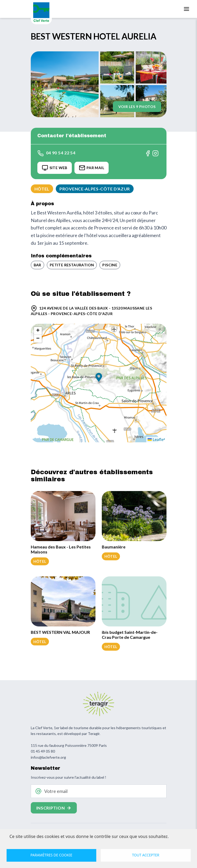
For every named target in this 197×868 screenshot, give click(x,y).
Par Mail (92, 168)
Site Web (55, 168)
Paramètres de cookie (51, 855)
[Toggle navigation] (186, 9)
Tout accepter (146, 855)
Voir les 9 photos (137, 107)
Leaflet (156, 439)
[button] (99, 378)
